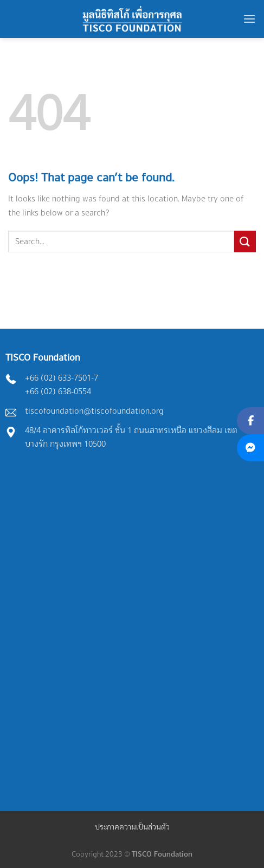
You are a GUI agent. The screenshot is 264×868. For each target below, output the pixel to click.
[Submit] (245, 241)
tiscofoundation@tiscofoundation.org (94, 411)
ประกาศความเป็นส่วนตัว (132, 827)
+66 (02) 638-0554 (58, 391)
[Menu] (249, 19)
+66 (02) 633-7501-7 (62, 378)
